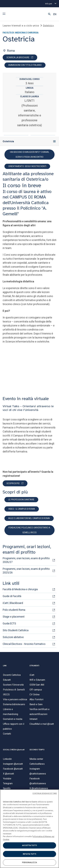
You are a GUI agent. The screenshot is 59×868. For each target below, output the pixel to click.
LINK (5, 666)
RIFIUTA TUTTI (29, 854)
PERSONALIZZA (29, 862)
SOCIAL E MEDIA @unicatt (14, 750)
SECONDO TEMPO (37, 750)
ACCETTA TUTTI (29, 845)
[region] (29, 829)
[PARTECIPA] (15, 483)
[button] (49, 14)
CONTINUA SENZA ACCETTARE (45, 793)
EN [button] (55, 14)
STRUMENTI (34, 666)
